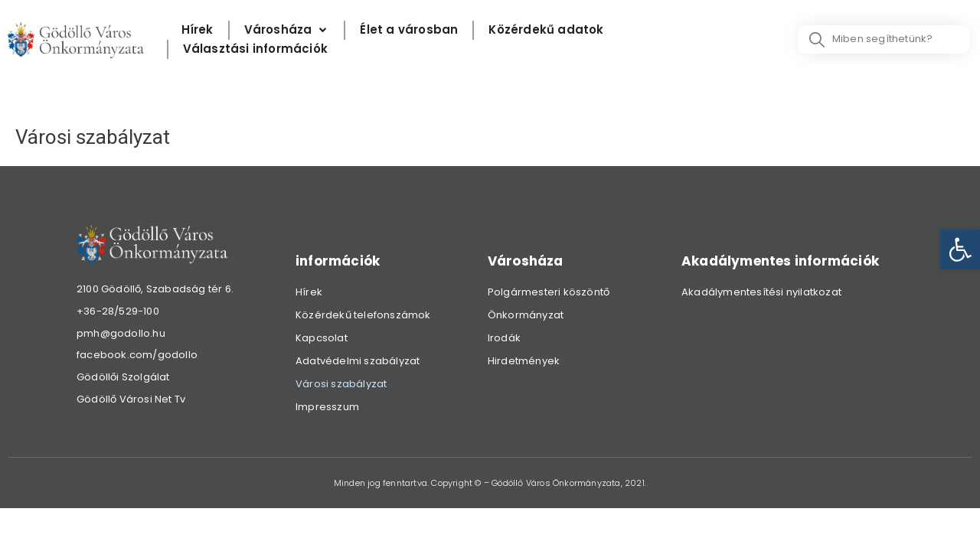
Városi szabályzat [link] (341, 384)
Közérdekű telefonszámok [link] (363, 315)
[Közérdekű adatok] (546, 30)
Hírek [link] (309, 292)
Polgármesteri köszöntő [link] (549, 292)
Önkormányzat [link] (526, 315)
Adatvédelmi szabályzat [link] (358, 361)
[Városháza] (287, 30)
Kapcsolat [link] (322, 338)
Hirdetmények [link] (524, 361)
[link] (960, 249)
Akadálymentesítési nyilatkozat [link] (761, 292)
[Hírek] (198, 30)
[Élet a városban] (409, 30)
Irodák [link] (504, 338)
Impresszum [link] (327, 407)
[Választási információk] (255, 49)
